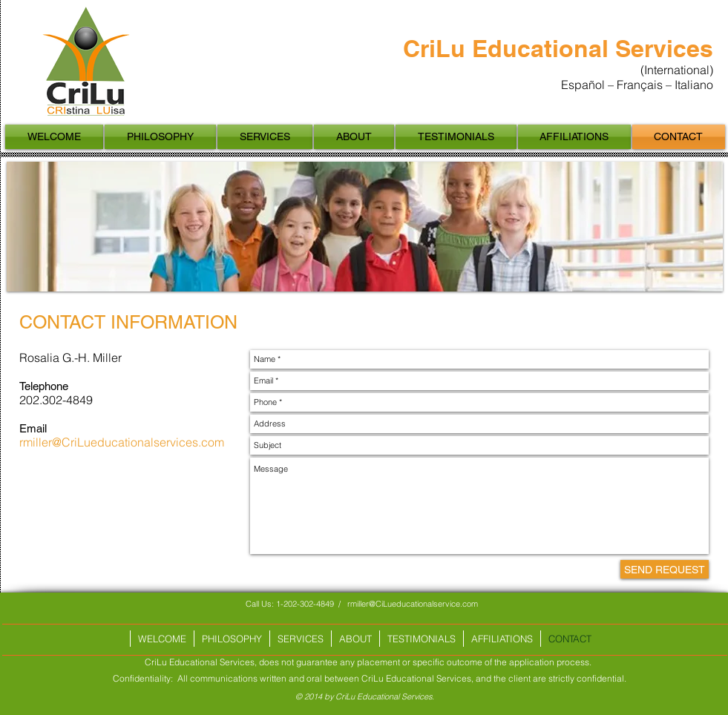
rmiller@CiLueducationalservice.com (413, 604)
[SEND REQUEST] (665, 569)
